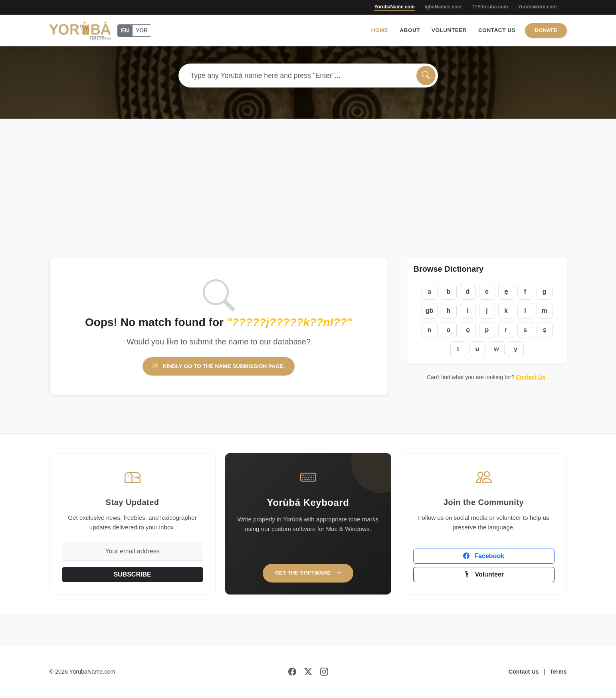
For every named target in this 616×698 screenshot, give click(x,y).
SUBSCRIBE (132, 574)
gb (430, 311)
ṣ (545, 330)
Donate (546, 30)
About (410, 30)
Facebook (484, 556)
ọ (468, 330)
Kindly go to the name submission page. (219, 366)
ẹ (506, 291)
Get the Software (308, 573)
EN (125, 30)
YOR (142, 30)
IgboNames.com (443, 7)
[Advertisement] (308, 198)
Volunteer (449, 30)
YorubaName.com (394, 7)
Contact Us (497, 30)
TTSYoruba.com (490, 7)
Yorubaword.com (537, 7)
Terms (558, 672)
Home (380, 30)
